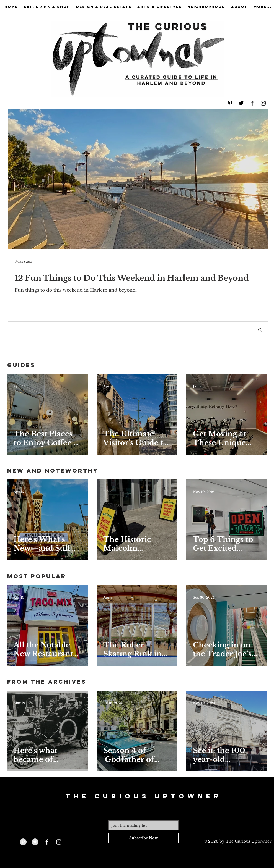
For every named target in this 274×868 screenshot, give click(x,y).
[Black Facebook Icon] (252, 103)
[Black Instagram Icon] (263, 103)
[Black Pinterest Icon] (230, 103)
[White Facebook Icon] (47, 842)
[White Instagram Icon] (59, 842)
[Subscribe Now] (144, 838)
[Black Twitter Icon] (241, 103)
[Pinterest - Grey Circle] (23, 842)
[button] (260, 330)
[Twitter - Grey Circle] (35, 842)
